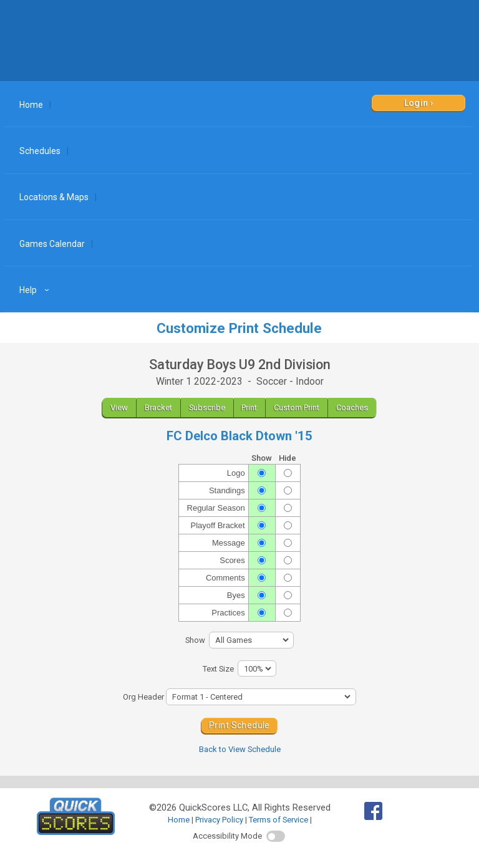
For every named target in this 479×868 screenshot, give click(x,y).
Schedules (40, 151)
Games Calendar (52, 244)
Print (249, 407)
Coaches (352, 407)
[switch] (276, 836)
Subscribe (207, 407)
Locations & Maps (54, 197)
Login (416, 103)
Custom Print (297, 407)
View (119, 407)
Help (36, 290)
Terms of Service (278, 820)
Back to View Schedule (240, 749)
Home (31, 105)
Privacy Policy (219, 820)
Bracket (158, 407)
